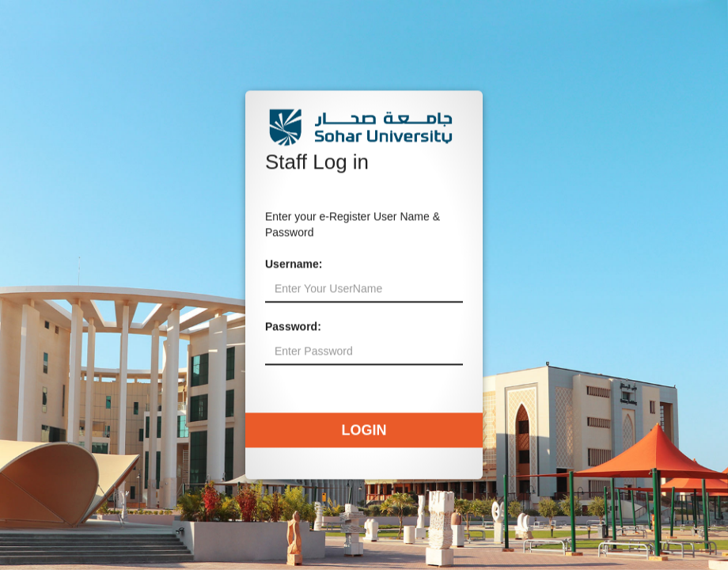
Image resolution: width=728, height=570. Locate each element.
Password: (293, 327)
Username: (294, 264)
